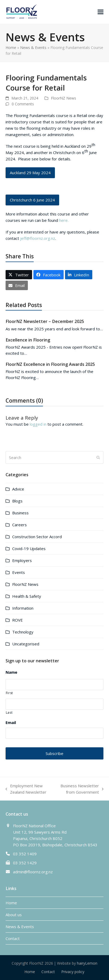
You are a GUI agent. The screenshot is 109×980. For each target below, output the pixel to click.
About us (14, 915)
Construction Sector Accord (37, 537)
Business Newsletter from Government (80, 789)
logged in (38, 424)
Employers (22, 560)
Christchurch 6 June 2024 (32, 200)
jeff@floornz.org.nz (38, 238)
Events (19, 572)
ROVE (18, 620)
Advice (18, 489)
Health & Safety (27, 596)
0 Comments (23, 104)
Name (11, 672)
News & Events (33, 48)
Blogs (17, 501)
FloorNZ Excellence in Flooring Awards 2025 (50, 364)
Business (20, 513)
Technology (23, 632)
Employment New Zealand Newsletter (26, 789)
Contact (13, 938)
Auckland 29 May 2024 (30, 173)
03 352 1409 (25, 854)
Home (11, 48)
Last (9, 712)
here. (64, 220)
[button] (101, 12)
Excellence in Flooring (28, 340)
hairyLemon (87, 963)
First (9, 693)
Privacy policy (73, 972)
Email (11, 723)
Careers (19, 525)
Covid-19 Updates (29, 549)
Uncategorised (26, 644)
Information (23, 608)
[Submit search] (98, 457)
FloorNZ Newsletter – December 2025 (45, 321)
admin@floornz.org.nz (33, 872)
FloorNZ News (64, 98)
